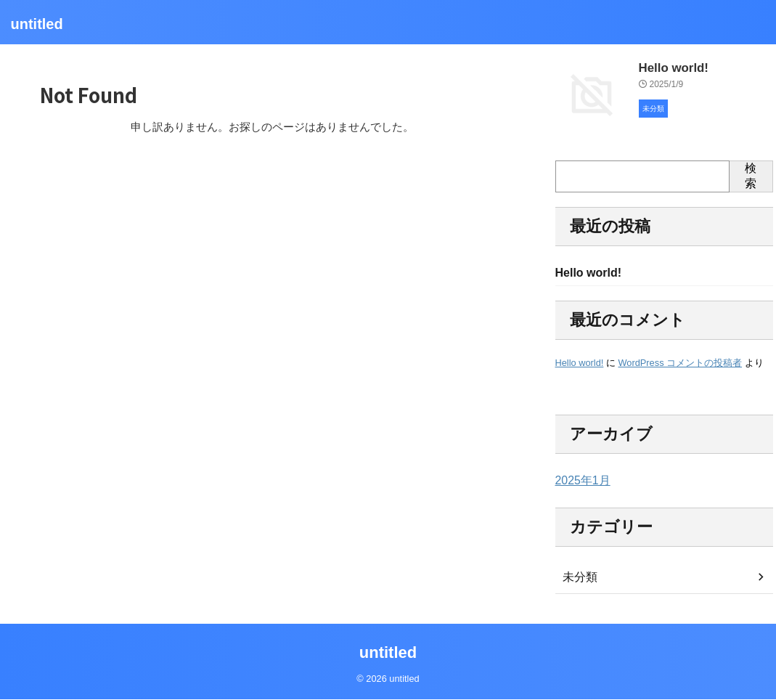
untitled (37, 24)
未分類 (578, 579)
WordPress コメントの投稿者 (680, 364)
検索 (751, 176)
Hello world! (669, 67)
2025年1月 (580, 482)
